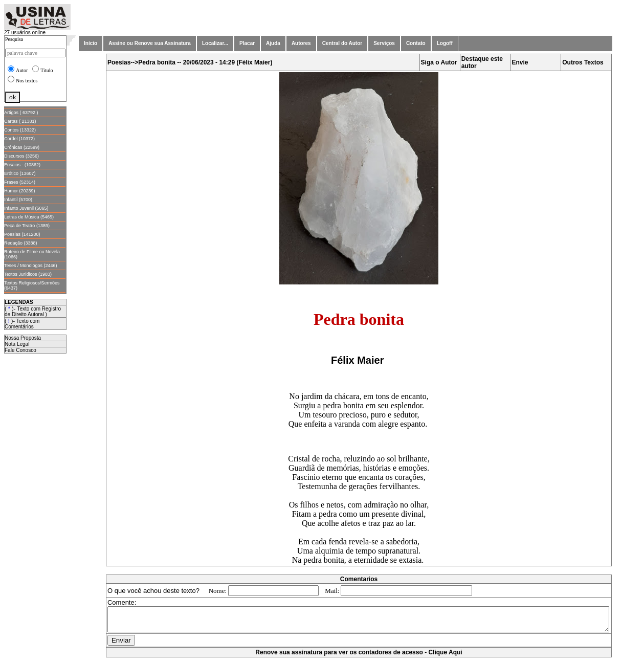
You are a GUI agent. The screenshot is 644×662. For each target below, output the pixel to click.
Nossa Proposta (23, 338)
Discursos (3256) (21, 156)
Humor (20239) (20, 191)
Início (91, 43)
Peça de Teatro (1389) (27, 226)
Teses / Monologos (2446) (31, 266)
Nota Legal (17, 344)
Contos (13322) (20, 130)
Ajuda (273, 43)
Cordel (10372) (19, 139)
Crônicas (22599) (22, 147)
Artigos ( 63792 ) (21, 113)
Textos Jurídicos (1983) (28, 274)
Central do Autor (342, 43)
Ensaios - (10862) (22, 165)
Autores (301, 43)
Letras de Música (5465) (29, 217)
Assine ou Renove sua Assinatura (150, 43)
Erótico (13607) (20, 173)
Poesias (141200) (22, 234)
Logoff (445, 43)
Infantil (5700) (18, 200)
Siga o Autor (441, 62)
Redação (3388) (21, 243)
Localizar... (215, 43)
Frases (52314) (20, 182)
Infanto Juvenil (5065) (26, 208)
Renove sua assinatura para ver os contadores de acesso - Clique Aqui (361, 657)
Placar (247, 43)
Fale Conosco (20, 350)
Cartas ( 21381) (20, 121)
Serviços (384, 43)
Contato (416, 43)
